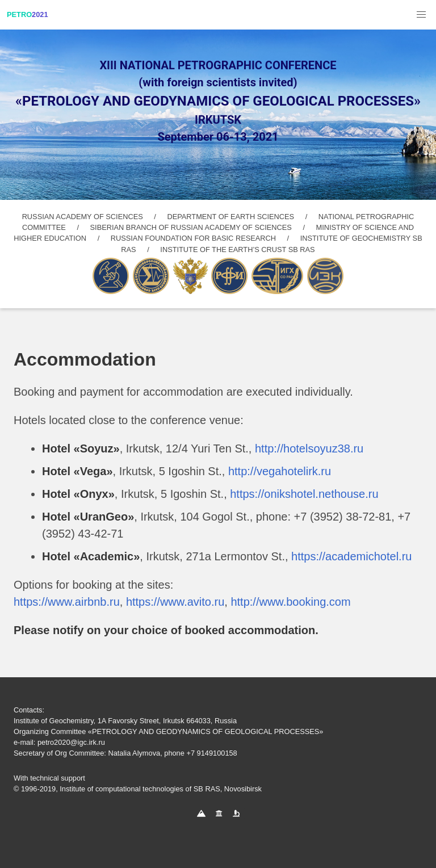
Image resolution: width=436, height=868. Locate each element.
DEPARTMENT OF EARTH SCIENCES (230, 217)
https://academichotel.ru (351, 556)
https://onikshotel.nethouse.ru (304, 494)
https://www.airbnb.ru (67, 602)
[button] (421, 15)
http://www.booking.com (290, 602)
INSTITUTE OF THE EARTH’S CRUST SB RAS (237, 250)
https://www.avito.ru (175, 602)
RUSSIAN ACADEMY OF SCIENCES (83, 217)
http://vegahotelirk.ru (280, 471)
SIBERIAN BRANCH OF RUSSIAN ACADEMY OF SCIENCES (191, 227)
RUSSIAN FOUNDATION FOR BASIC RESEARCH (193, 238)
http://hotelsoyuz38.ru (309, 448)
